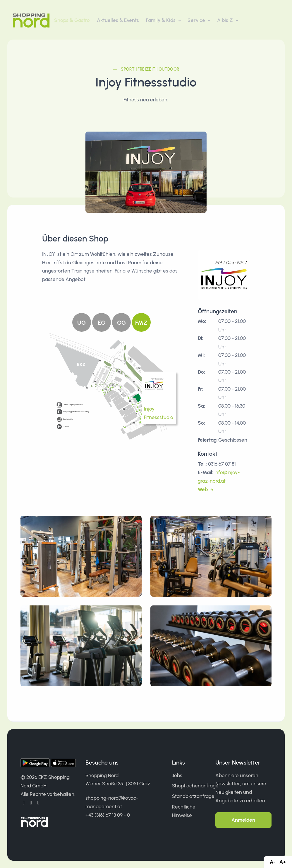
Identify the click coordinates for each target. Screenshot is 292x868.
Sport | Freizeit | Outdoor (150, 69)
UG (81, 323)
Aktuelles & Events (118, 20)
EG (102, 323)
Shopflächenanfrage (195, 786)
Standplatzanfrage (193, 796)
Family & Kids (161, 20)
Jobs (177, 775)
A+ (283, 862)
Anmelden (243, 820)
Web (203, 489)
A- (273, 862)
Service (197, 20)
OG (121, 323)
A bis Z (226, 20)
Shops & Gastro (72, 20)
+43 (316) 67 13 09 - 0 (108, 815)
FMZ (141, 323)
